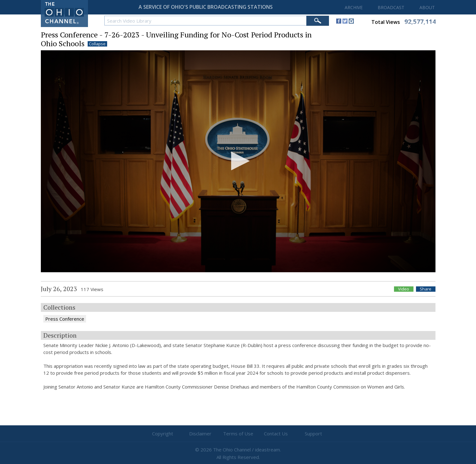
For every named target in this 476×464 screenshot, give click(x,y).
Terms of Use (238, 434)
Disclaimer (200, 434)
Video (404, 289)
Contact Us (276, 434)
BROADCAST (391, 7)
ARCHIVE (354, 7)
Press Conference (65, 319)
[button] (238, 161)
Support (313, 434)
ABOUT (427, 7)
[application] (238, 161)
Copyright (163, 434)
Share (426, 289)
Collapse (97, 44)
